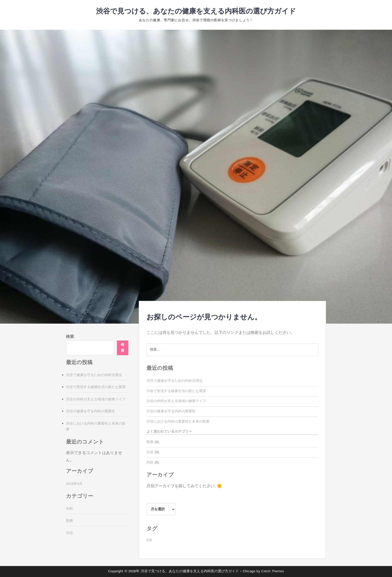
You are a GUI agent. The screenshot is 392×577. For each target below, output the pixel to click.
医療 (150, 442)
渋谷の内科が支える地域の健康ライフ (176, 401)
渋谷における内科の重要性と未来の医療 (178, 422)
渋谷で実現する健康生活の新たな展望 (176, 391)
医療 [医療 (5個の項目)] (149, 540)
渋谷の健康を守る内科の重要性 (171, 411)
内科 (150, 463)
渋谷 (150, 452)
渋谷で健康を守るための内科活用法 (174, 381)
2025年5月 (74, 484)
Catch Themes (273, 571)
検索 (70, 337)
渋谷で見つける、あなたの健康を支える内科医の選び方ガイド (196, 11)
